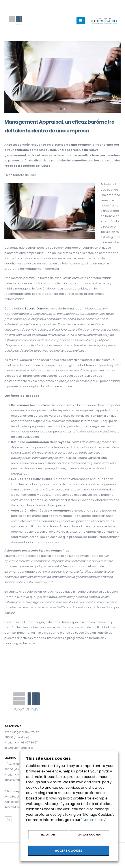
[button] (61, 109)
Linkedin (8, 820)
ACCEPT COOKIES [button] (69, 851)
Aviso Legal (12, 797)
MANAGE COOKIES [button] (89, 835)
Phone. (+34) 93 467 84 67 (21, 743)
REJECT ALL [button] (48, 835)
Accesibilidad (13, 807)
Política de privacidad (18, 791)
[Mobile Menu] (81, 21)
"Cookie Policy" (94, 820)
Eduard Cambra (36, 308)
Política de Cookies (16, 802)
